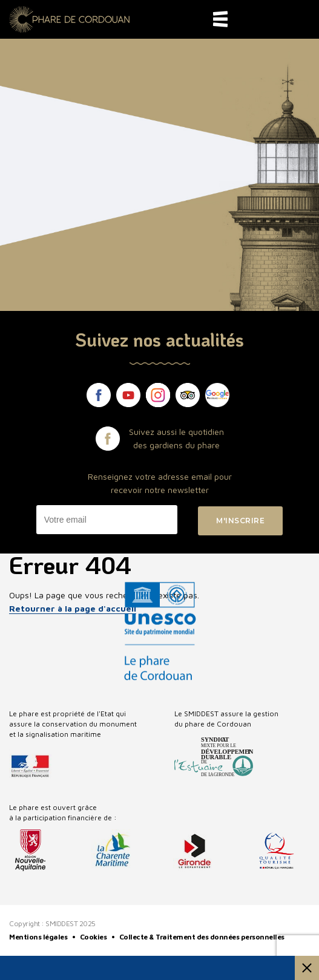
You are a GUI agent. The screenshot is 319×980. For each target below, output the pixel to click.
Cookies (94, 937)
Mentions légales (39, 937)
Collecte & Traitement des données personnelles (203, 937)
